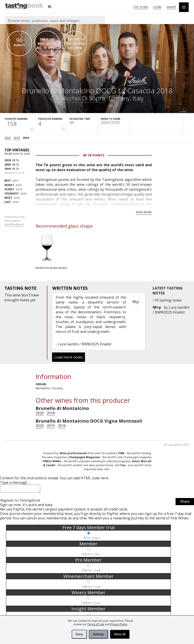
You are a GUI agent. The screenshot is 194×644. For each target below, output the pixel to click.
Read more (144, 212)
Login (157, 7)
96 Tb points (94, 155)
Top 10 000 (140, 7)
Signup (171, 7)
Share (185, 503)
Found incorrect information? (14, 221)
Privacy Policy (119, 624)
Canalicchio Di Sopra (78, 98)
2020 (8, 138)
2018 (26, 138)
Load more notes (69, 357)
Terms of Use (96, 624)
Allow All (120, 634)
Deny (79, 634)
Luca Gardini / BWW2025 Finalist (171, 310)
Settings (98, 634)
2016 (62, 426)
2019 (17, 138)
